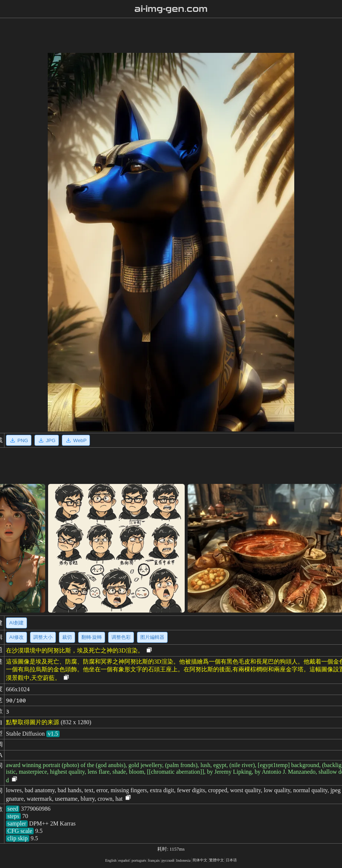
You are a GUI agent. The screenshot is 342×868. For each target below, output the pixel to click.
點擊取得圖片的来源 (33, 722)
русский (168, 860)
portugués (139, 860)
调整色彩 (121, 637)
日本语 (231, 860)
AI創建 (16, 623)
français (154, 860)
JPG (47, 440)
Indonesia (183, 860)
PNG (19, 440)
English (111, 860)
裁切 (67, 637)
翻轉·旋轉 (92, 637)
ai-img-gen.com (171, 9)
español (124, 860)
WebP (76, 440)
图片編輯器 (152, 637)
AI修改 (16, 637)
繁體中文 (217, 860)
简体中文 (200, 860)
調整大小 (43, 637)
